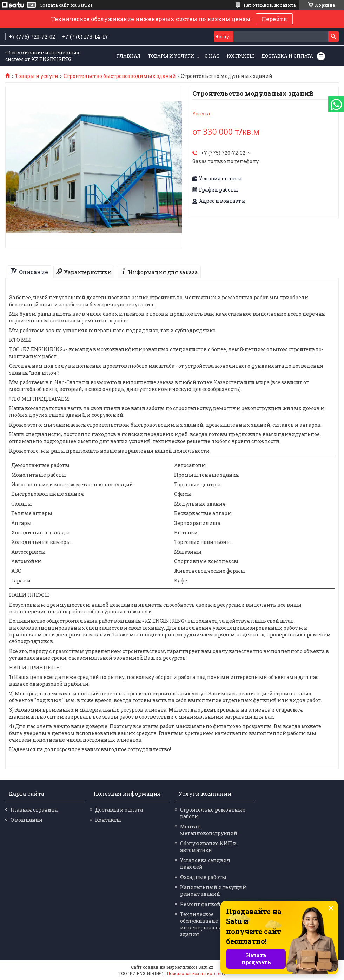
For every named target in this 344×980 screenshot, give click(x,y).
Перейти (274, 19)
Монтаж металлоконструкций (209, 830)
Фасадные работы (203, 877)
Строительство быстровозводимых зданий (120, 76)
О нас (212, 56)
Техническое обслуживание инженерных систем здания (207, 924)
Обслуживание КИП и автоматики (208, 847)
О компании (27, 820)
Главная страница (34, 810)
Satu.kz (206, 967)
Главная (129, 56)
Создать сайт (54, 5)
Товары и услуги (171, 56)
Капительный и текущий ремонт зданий (213, 891)
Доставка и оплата (287, 56)
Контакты (240, 56)
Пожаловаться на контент (196, 973)
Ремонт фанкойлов (205, 904)
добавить (285, 5)
